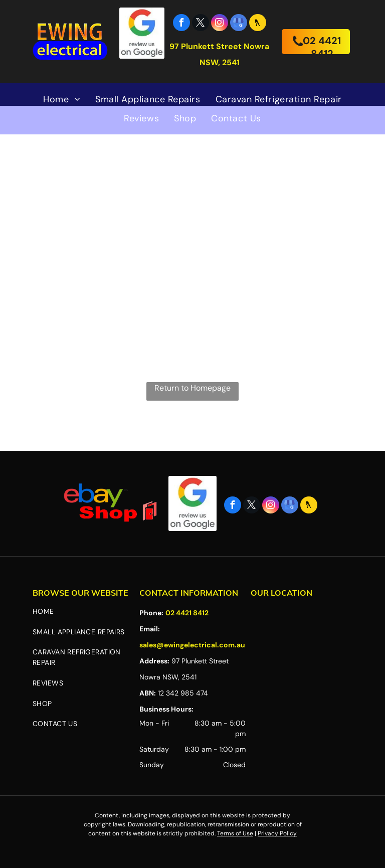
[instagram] (220, 24)
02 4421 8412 (187, 613)
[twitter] (201, 24)
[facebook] (181, 24)
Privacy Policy (277, 833)
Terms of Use (235, 833)
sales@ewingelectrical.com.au (192, 645)
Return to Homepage (192, 388)
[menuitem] (62, 99)
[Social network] (258, 24)
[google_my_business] (239, 24)
